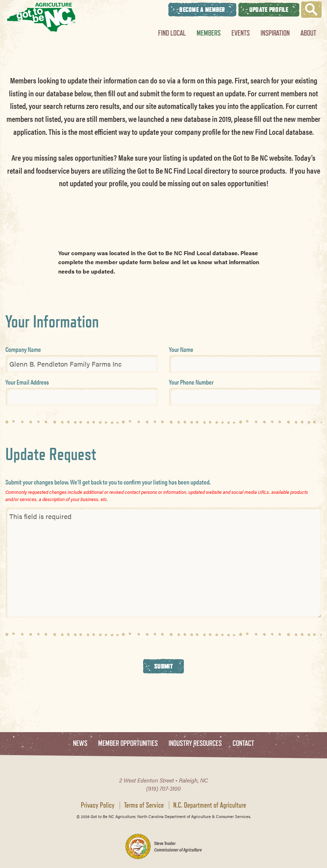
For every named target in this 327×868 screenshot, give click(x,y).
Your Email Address (27, 382)
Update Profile (269, 10)
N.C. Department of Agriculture (210, 805)
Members (209, 33)
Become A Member (202, 10)
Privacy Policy (98, 805)
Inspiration (275, 33)
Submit (163, 666)
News (80, 743)
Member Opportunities (128, 743)
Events (241, 33)
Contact (243, 743)
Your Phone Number (191, 382)
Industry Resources (195, 743)
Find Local (172, 33)
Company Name (23, 349)
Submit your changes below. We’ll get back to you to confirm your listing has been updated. (108, 482)
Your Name (181, 349)
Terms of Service (144, 805)
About (308, 33)
